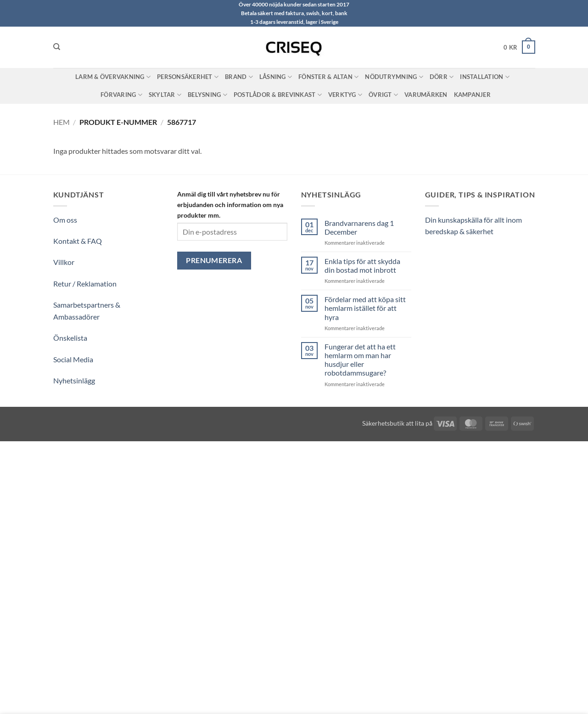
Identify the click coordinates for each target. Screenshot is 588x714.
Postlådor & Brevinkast (278, 95)
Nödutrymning (394, 77)
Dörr (442, 77)
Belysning (207, 95)
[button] (519, 47)
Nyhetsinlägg (74, 380)
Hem (62, 122)
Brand (239, 77)
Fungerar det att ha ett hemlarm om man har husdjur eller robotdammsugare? (360, 360)
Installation (485, 77)
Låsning (276, 77)
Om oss (65, 220)
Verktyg (345, 95)
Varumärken (426, 95)
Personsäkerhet (188, 77)
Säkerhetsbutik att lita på (397, 423)
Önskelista (70, 338)
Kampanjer (472, 95)
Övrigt (383, 95)
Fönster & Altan (328, 77)
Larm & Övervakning (113, 77)
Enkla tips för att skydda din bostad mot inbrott (362, 265)
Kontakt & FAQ (78, 241)
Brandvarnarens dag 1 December (359, 227)
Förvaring (121, 95)
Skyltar (165, 95)
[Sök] (57, 47)
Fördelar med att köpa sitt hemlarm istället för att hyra (365, 308)
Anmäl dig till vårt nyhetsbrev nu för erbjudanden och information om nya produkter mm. (230, 205)
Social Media (73, 359)
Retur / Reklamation (85, 284)
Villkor (64, 262)
